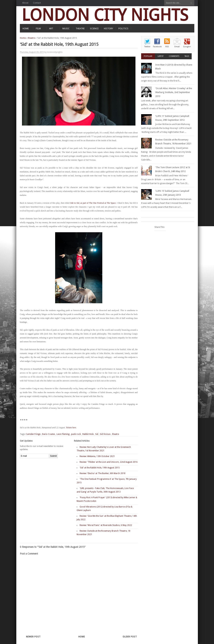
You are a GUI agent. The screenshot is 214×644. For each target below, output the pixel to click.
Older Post (130, 637)
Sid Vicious (105, 434)
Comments (174, 56)
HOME (26, 28)
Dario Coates (48, 434)
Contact (37, 3)
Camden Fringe (33, 434)
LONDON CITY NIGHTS (105, 15)
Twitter (147, 47)
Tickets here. (71, 428)
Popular (148, 56)
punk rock (76, 434)
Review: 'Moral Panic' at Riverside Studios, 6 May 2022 (106, 525)
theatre (31, 38)
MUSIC (66, 28)
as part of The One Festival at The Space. (93, 203)
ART (51, 28)
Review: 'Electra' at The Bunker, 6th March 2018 (102, 473)
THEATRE (80, 28)
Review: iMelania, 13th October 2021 (97, 456)
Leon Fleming (63, 434)
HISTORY (109, 28)
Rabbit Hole (88, 434)
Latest (161, 56)
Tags (187, 56)
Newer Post (33, 637)
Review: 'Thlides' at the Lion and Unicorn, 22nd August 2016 (109, 462)
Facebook (157, 47)
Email (177, 47)
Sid (97, 434)
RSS (167, 47)
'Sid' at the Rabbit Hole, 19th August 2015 (100, 468)
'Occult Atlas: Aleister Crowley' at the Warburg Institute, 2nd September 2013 (174, 92)
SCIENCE (94, 28)
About (25, 3)
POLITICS (123, 28)
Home (23, 38)
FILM (38, 28)
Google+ (187, 47)
